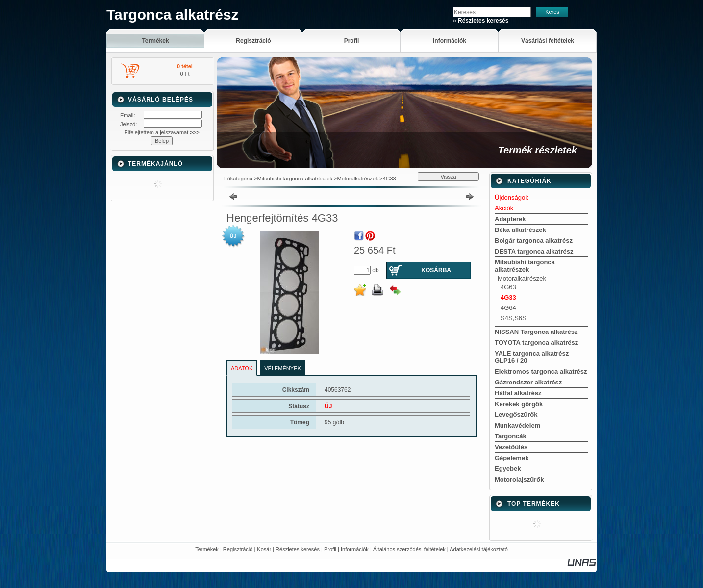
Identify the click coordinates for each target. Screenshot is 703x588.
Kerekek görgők (519, 404)
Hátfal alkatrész (518, 393)
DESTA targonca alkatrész (534, 251)
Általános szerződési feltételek (409, 549)
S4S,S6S (514, 318)
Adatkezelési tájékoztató (479, 549)
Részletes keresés (298, 549)
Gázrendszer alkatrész (528, 382)
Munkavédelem (517, 425)
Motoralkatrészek (358, 179)
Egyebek (508, 469)
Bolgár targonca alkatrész (534, 241)
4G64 (508, 308)
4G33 (389, 179)
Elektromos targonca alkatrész (541, 371)
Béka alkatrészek (520, 230)
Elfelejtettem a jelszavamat (162, 132)
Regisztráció (238, 549)
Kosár (264, 549)
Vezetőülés (511, 447)
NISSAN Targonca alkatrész (536, 332)
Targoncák (511, 436)
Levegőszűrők (516, 415)
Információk (355, 549)
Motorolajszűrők (519, 479)
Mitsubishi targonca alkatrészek (295, 179)
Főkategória (238, 179)
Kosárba (436, 270)
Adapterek (510, 219)
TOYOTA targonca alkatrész (536, 343)
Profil (330, 549)
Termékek (207, 549)
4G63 (508, 287)
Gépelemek (512, 458)
